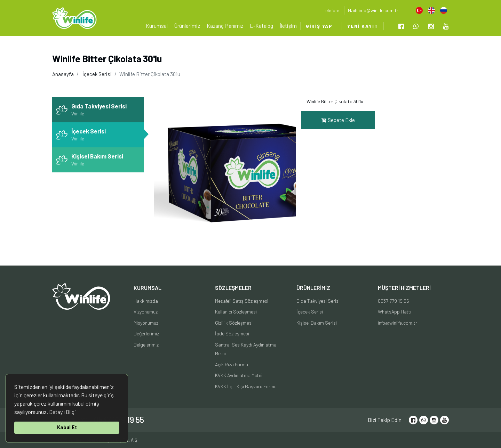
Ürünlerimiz (187, 26)
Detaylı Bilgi (62, 412)
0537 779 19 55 (393, 301)
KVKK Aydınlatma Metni (239, 375)
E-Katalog (261, 26)
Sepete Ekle (338, 120)
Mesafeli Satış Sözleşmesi (242, 301)
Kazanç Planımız (225, 26)
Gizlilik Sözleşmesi (234, 323)
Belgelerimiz (146, 345)
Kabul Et (67, 427)
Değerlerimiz (146, 333)
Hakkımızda (146, 301)
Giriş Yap (319, 26)
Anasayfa (63, 74)
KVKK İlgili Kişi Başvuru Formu (246, 386)
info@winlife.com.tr (397, 323)
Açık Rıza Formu (232, 364)
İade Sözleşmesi (232, 333)
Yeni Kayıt (363, 26)
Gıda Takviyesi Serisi (318, 301)
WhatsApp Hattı (395, 312)
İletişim (288, 26)
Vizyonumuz (146, 312)
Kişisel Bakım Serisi (317, 323)
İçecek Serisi (97, 74)
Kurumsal (157, 26)
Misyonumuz (146, 323)
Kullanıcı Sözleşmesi (236, 312)
